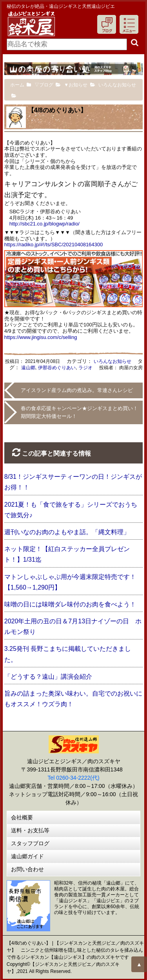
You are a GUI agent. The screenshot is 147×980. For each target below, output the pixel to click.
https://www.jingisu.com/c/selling (41, 337)
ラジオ (85, 368)
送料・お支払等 (30, 830)
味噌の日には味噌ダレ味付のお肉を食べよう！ (70, 604)
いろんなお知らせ (113, 361)
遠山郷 (28, 368)
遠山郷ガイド (27, 856)
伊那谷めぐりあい (57, 368)
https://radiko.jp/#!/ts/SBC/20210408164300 (54, 245)
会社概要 (22, 817)
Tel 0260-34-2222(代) (73, 778)
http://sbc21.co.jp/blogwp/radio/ (44, 224)
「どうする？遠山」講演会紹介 (48, 677)
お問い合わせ (27, 869)
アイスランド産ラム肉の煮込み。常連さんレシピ (77, 390)
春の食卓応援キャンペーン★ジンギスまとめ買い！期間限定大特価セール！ (79, 412)
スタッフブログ (30, 843)
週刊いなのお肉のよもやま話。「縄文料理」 (67, 532)
